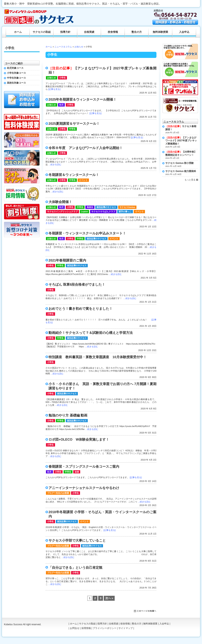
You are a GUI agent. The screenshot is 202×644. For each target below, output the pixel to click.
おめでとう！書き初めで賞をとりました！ (81, 309)
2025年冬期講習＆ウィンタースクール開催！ (82, 100)
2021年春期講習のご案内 (67, 260)
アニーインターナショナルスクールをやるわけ (84, 488)
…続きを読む (55, 164)
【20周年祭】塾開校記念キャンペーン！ (181, 153)
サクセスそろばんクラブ (103, 212)
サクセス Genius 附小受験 (180, 163)
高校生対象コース (16, 83)
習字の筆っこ (125, 212)
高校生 (90, 207)
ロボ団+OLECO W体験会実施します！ (79, 440)
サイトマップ (126, 628)
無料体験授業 (160, 32)
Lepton (84, 212)
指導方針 (65, 32)
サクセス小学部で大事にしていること (77, 541)
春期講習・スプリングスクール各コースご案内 (84, 467)
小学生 (62, 78)
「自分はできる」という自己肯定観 (75, 568)
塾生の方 (137, 32)
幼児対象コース (15, 68)
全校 (77, 472)
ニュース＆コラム (63, 47)
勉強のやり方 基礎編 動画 (68, 415)
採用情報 (86, 628)
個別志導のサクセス (106, 207)
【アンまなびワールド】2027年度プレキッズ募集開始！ (181, 141)
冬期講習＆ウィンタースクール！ (74, 175)
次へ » (109, 598)
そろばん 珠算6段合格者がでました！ (77, 285)
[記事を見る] (54, 89)
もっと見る (190, 180)
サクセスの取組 (42, 32)
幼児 (61, 105)
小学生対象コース (16, 73)
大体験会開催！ (60, 202)
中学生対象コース (16, 78)
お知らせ (79, 47)
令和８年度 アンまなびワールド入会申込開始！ (86, 148)
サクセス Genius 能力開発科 (181, 171)
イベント (83, 180)
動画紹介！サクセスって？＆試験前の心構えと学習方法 (91, 333)
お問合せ (75, 628)
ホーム (49, 47)
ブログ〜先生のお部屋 (58, 493)
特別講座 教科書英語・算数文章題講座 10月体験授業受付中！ (98, 357)
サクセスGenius (127, 207)
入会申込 (184, 32)
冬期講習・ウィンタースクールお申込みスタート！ (87, 233)
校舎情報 (113, 32)
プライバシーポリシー (105, 628)
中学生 (72, 129)
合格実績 (89, 32)
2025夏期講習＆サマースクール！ (74, 124)
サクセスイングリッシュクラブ (62, 212)
